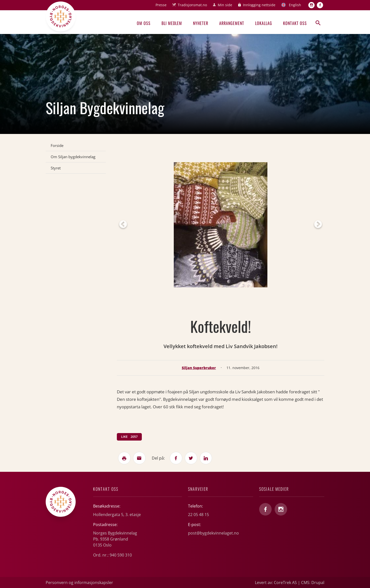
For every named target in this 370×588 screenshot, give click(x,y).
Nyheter (201, 23)
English (295, 5)
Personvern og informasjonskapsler (79, 583)
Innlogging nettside (259, 5)
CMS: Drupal (313, 583)
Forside (57, 145)
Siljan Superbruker (199, 368)
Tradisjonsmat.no (192, 5)
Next (318, 225)
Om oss (144, 23)
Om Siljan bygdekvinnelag (73, 157)
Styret (56, 168)
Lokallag (264, 23)
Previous (123, 225)
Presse (161, 5)
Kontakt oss (295, 23)
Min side (225, 5)
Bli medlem (172, 23)
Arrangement (232, 23)
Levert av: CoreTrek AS (276, 583)
